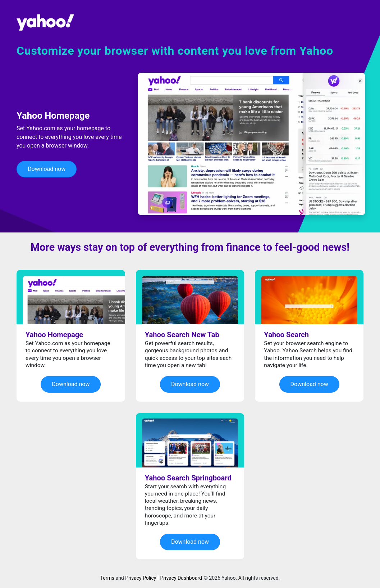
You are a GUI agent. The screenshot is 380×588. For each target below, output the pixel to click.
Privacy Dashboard (181, 578)
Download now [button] (47, 169)
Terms (107, 578)
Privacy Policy (141, 578)
